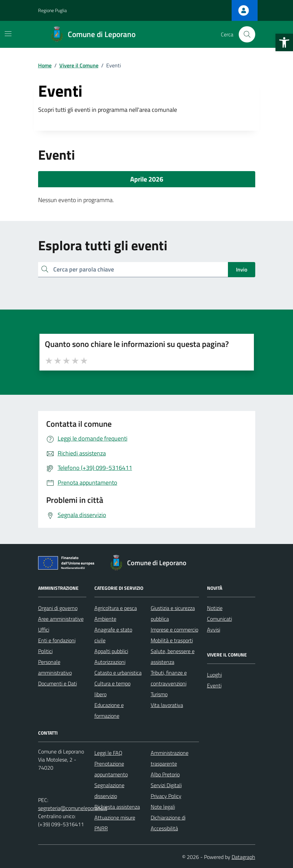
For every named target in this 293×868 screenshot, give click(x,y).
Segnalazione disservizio (109, 791)
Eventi (214, 685)
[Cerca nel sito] (247, 34)
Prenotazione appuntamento (111, 769)
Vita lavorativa (167, 705)
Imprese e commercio (174, 630)
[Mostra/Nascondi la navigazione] (8, 34)
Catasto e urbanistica (118, 673)
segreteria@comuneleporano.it (73, 808)
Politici (45, 651)
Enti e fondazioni (57, 640)
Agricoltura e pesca (116, 608)
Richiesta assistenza (117, 807)
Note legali (163, 807)
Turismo (159, 694)
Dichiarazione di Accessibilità (168, 823)
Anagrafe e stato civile (113, 635)
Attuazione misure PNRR (115, 823)
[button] (284, 42)
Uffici (44, 630)
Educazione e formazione (109, 710)
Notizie (215, 608)
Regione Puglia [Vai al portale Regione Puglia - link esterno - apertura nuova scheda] (52, 10)
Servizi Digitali (166, 785)
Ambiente (105, 619)
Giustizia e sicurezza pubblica (173, 613)
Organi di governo (58, 608)
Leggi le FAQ (108, 753)
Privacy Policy (166, 796)
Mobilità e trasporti (172, 640)
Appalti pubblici (111, 651)
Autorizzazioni (110, 662)
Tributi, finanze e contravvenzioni (169, 678)
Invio (242, 269)
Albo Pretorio (165, 774)
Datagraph (243, 857)
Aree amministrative (61, 619)
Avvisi (214, 630)
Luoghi (214, 675)
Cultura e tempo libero (112, 689)
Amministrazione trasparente (170, 758)
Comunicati (219, 619)
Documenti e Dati (57, 683)
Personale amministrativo (55, 667)
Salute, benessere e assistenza (173, 656)
